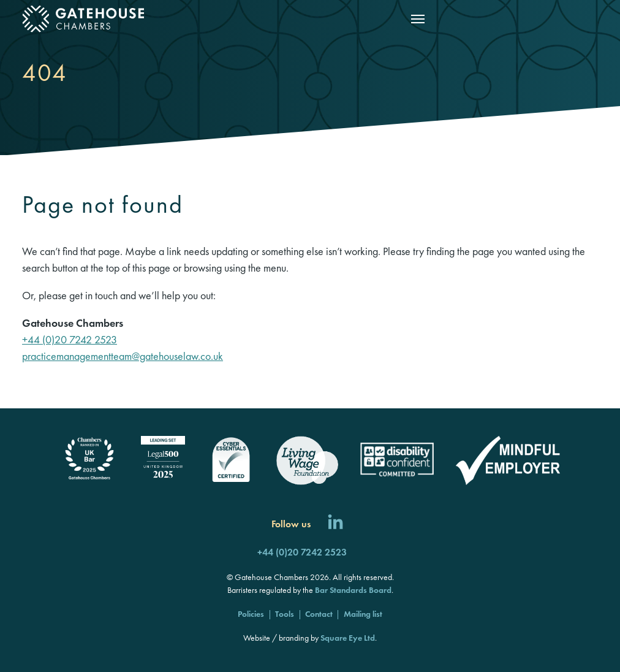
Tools (285, 614)
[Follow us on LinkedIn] (335, 524)
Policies (251, 614)
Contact (319, 614)
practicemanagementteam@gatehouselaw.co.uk (123, 356)
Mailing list (363, 614)
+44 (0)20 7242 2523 (70, 339)
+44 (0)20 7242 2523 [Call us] (302, 552)
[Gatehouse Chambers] (83, 19)
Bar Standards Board (353, 590)
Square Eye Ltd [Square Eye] (348, 638)
